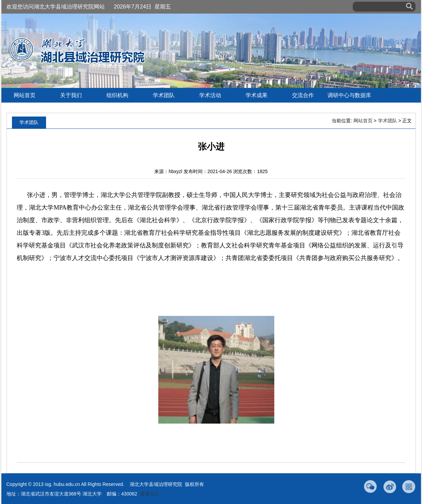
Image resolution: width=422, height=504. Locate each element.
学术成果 (257, 95)
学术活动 (210, 95)
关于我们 (71, 95)
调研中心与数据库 (349, 95)
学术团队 (164, 95)
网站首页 (25, 95)
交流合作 (303, 95)
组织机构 (117, 95)
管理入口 (149, 494)
